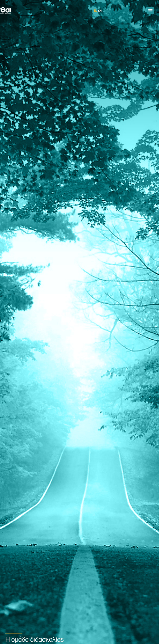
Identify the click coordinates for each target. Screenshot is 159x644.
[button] (150, 11)
